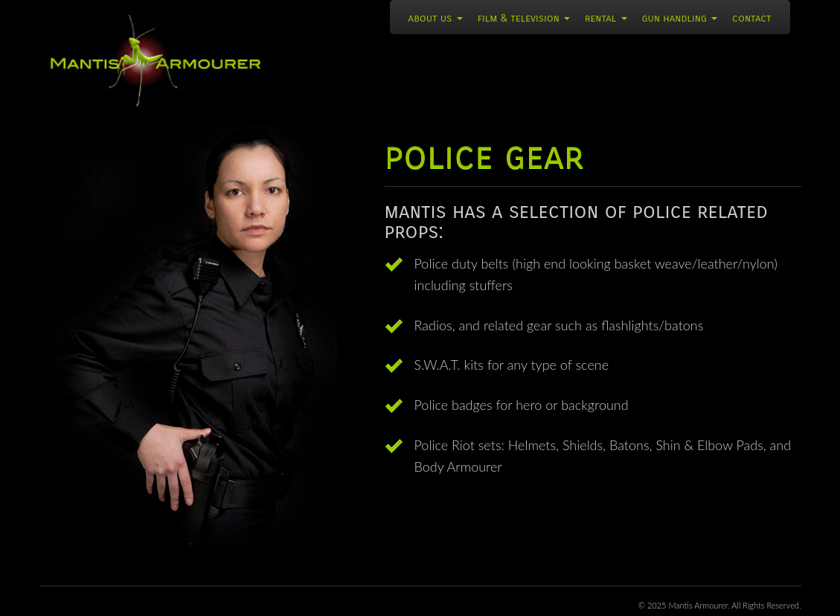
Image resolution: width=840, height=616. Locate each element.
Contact (751, 18)
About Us (436, 18)
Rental (606, 18)
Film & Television (524, 18)
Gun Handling (680, 18)
